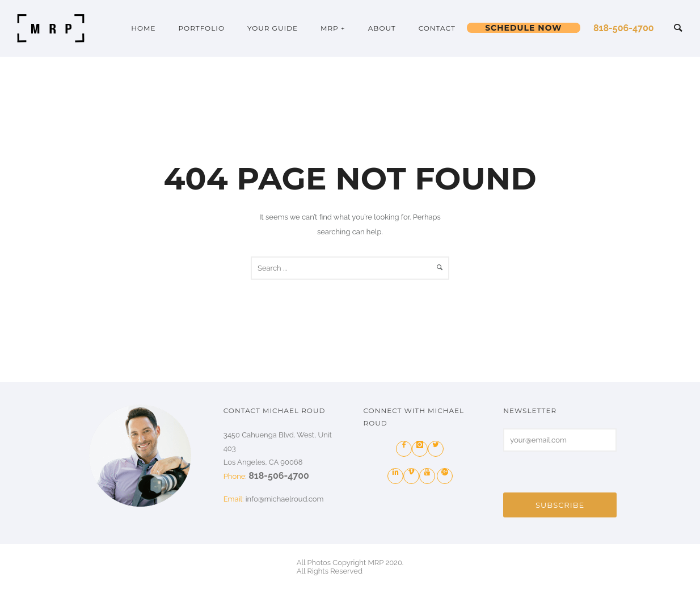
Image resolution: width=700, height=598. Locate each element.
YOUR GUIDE (273, 28)
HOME (143, 28)
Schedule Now (523, 28)
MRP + (333, 28)
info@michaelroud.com (285, 499)
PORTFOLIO (202, 28)
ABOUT (382, 28)
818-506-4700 (624, 28)
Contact (437, 28)
